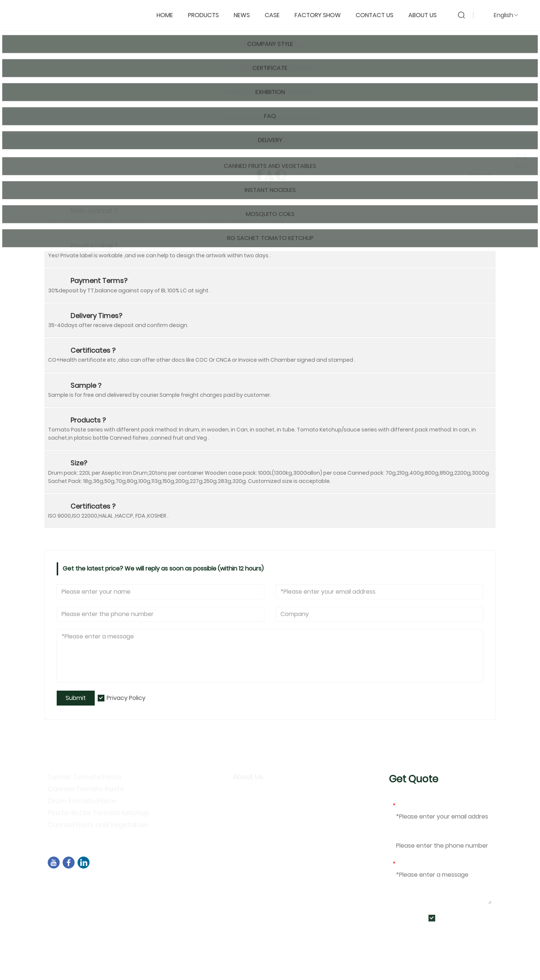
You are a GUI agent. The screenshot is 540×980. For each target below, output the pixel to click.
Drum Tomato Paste (82, 801)
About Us (426, 14)
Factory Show (321, 14)
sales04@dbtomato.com (95, 893)
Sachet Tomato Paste (84, 777)
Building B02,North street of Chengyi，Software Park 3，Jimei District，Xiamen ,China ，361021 (192, 882)
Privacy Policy (126, 698)
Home (169, 14)
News (246, 14)
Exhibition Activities (264, 825)
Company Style (258, 803)
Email (402, 806)
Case (276, 14)
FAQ (83, 116)
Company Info (257, 793)
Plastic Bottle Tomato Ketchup (98, 813)
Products (207, 14)
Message (407, 864)
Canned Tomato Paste (86, 789)
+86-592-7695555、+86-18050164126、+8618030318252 (138, 902)
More (480, 175)
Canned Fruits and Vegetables (98, 825)
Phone (402, 835)
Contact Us (378, 14)
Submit (76, 698)
